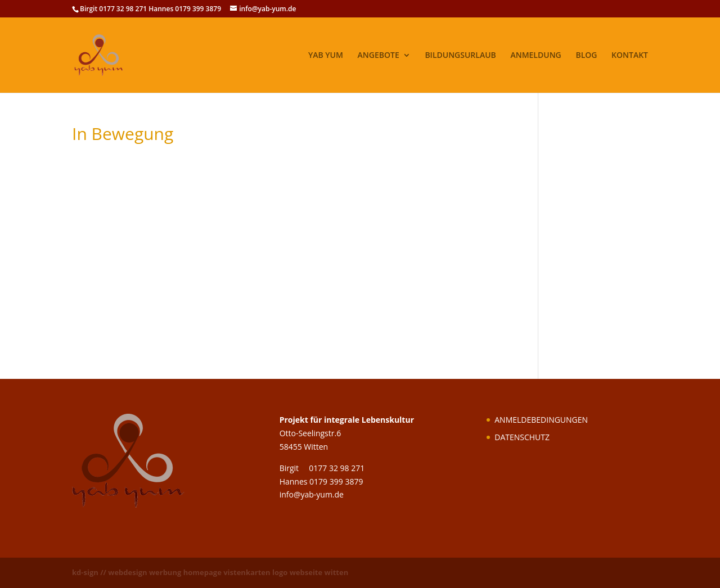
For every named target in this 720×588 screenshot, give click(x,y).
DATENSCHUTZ (522, 437)
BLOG (586, 56)
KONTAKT (630, 56)
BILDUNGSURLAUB (460, 56)
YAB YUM (326, 56)
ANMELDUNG (535, 56)
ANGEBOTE (379, 56)
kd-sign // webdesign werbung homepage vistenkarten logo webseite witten (210, 572)
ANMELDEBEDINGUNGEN (541, 420)
